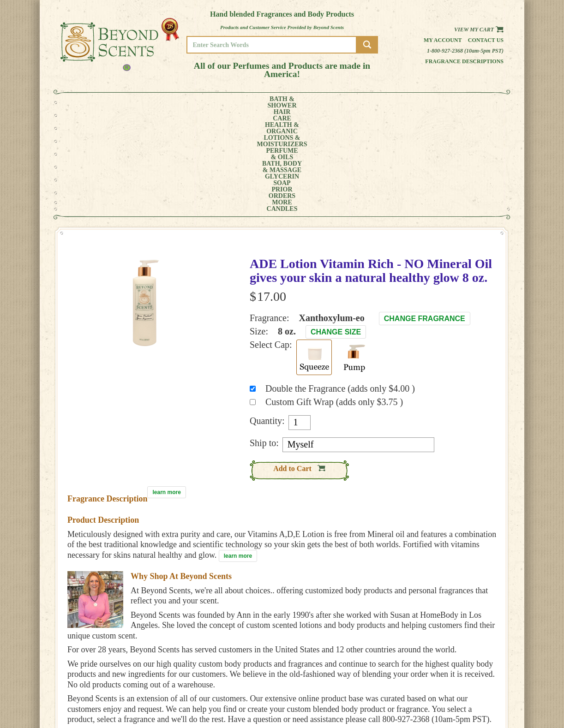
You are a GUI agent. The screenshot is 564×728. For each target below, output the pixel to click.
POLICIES (466, 683)
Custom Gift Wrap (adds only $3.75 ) (334, 298)
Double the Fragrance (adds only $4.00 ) (340, 285)
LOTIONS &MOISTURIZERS (216, 102)
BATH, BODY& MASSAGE (312, 102)
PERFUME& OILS (267, 102)
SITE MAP (466, 696)
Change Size (336, 229)
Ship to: (264, 340)
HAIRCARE (128, 102)
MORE (433, 102)
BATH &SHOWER (95, 102)
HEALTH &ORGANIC (164, 102)
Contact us (486, 40)
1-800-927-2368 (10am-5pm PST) (465, 51)
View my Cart (479, 30)
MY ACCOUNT (471, 677)
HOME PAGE (469, 670)
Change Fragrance (425, 215)
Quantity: (267, 317)
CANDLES (469, 102)
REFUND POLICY (474, 689)
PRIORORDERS (400, 102)
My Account (443, 40)
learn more (166, 389)
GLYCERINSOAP (360, 102)
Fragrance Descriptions (464, 61)
